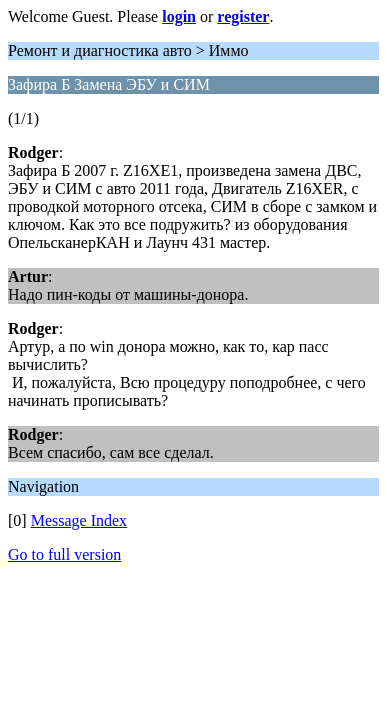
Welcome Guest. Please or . (140, 16)
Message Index (79, 520)
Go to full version (64, 554)
